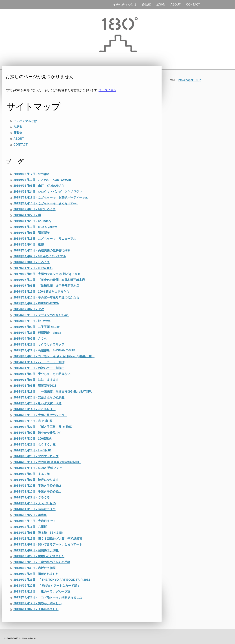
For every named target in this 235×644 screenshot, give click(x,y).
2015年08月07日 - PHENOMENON (36, 303)
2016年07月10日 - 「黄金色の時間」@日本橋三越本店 (49, 280)
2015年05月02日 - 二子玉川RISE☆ (36, 327)
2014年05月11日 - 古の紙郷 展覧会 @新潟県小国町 (47, 462)
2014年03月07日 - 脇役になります (36, 480)
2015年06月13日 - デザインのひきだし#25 (41, 315)
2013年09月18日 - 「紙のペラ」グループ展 (42, 592)
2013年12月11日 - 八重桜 (30, 527)
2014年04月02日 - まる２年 (31, 474)
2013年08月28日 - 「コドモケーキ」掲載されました (48, 597)
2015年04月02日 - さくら (30, 339)
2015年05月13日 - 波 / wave (32, 321)
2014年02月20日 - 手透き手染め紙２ (37, 486)
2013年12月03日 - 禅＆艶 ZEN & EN (38, 533)
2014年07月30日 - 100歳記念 (32, 439)
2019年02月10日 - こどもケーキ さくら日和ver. (46, 203)
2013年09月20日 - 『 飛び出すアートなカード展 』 (47, 586)
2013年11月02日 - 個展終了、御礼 (36, 550)
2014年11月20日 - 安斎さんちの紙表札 (39, 397)
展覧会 (161, 5)
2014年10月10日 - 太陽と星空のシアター (40, 415)
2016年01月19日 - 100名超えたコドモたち (41, 292)
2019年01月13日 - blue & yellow (35, 227)
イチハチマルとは (125, 5)
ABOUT (176, 5)
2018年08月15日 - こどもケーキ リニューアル (45, 239)
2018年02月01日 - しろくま (31, 262)
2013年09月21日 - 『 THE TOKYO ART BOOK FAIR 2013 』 (54, 580)
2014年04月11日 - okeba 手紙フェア (38, 468)
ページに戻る (107, 90)
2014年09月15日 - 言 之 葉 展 (33, 421)
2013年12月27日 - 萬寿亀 (30, 515)
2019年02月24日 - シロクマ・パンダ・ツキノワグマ (48, 192)
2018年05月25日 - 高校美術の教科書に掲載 (42, 250)
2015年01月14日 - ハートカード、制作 (39, 362)
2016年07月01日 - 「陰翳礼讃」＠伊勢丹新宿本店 (46, 286)
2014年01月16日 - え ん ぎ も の (35, 503)
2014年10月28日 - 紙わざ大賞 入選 (37, 403)
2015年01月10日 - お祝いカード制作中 (39, 368)
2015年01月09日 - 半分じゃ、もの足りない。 (43, 374)
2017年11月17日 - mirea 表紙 (33, 268)
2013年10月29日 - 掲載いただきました (39, 556)
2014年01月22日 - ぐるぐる (31, 497)
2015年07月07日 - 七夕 (29, 309)
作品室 (146, 5)
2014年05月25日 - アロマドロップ (36, 456)
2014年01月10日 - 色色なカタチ (34, 509)
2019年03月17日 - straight (31, 174)
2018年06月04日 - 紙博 (29, 245)
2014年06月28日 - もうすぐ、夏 (34, 444)
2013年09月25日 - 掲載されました (36, 574)
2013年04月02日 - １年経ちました (36, 609)
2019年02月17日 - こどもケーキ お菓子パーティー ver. (51, 197)
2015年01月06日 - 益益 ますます (36, 380)
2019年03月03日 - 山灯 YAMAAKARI (39, 186)
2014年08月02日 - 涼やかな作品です (37, 433)
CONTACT (193, 5)
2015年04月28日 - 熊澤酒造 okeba (37, 333)
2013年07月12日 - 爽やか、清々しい (37, 603)
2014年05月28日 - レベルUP (32, 450)
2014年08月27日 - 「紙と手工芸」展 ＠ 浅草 (43, 427)
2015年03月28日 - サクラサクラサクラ (39, 345)
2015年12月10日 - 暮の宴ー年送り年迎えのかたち (46, 297)
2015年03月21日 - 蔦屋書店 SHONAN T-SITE (44, 350)
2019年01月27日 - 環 (27, 215)
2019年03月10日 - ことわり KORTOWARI (42, 180)
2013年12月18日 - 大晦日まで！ (34, 521)
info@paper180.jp (190, 80)
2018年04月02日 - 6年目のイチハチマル (40, 256)
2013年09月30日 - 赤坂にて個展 (34, 568)
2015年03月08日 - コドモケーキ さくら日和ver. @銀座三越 (54, 356)
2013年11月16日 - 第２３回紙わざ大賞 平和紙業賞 (48, 539)
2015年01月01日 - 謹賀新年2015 (35, 386)
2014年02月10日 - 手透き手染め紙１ (37, 492)
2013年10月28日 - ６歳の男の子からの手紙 (42, 562)
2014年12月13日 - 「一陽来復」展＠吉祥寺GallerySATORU (53, 392)
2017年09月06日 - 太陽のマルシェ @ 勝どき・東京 (47, 274)
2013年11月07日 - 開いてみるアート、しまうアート (48, 544)
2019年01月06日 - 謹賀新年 (31, 233)
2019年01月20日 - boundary (32, 221)
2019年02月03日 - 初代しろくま (34, 209)
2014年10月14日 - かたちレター (34, 409)
